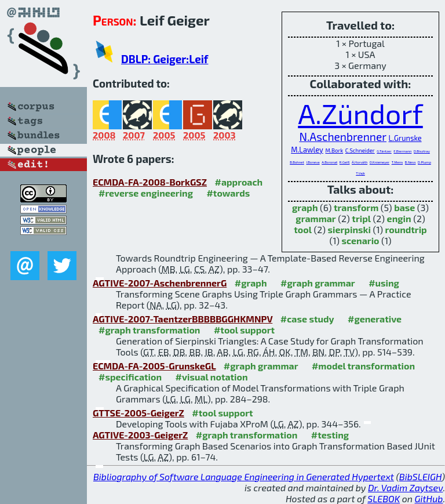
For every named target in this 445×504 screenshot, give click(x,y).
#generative (375, 319)
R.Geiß (345, 162)
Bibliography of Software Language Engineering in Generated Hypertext (244, 476)
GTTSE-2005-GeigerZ (138, 413)
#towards (228, 193)
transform (356, 207)
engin (399, 218)
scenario (361, 240)
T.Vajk (360, 173)
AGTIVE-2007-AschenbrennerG (160, 283)
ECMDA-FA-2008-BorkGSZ (150, 182)
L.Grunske (405, 138)
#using (384, 283)
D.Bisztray (422, 151)
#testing (330, 435)
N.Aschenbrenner (343, 137)
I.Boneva (313, 162)
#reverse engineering (146, 193)
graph (305, 207)
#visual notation (212, 377)
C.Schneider (360, 150)
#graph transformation (149, 330)
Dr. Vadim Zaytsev (405, 487)
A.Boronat (329, 162)
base (404, 207)
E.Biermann (402, 151)
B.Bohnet (297, 162)
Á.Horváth (360, 162)
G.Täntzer (384, 151)
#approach (238, 182)
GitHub (429, 498)
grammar (315, 218)
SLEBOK (384, 498)
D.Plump (424, 162)
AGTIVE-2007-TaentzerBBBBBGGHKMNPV (183, 319)
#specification (130, 377)
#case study (307, 319)
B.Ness (411, 162)
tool (303, 229)
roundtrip (406, 229)
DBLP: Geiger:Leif (165, 59)
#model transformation (363, 366)
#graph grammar (318, 283)
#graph (251, 283)
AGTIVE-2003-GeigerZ (140, 435)
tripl (361, 218)
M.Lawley (307, 150)
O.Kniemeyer (380, 162)
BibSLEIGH (420, 476)
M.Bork (334, 150)
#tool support (244, 330)
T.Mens (397, 162)
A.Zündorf (360, 113)
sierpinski (349, 229)
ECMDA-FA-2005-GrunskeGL (154, 366)
